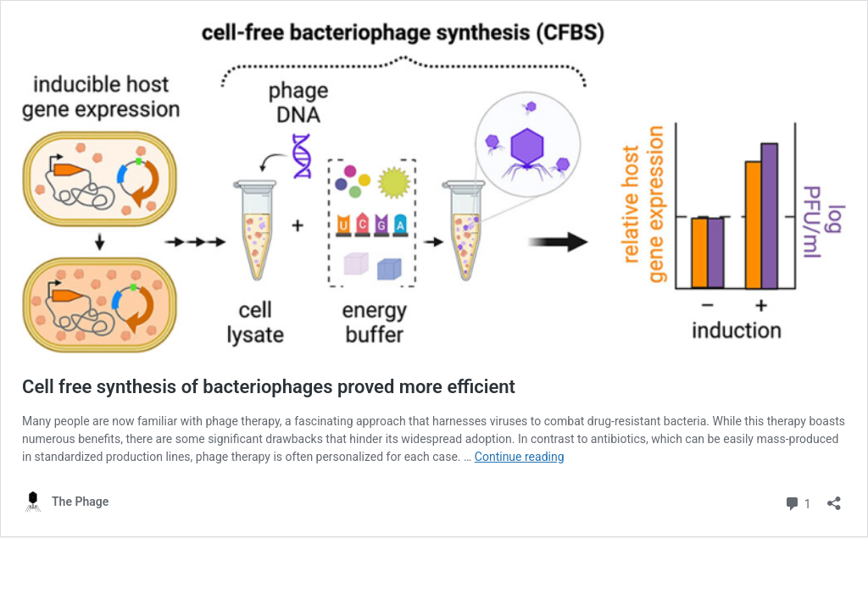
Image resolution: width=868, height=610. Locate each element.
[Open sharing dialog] (834, 498)
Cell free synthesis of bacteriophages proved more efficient (269, 387)
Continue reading (520, 457)
